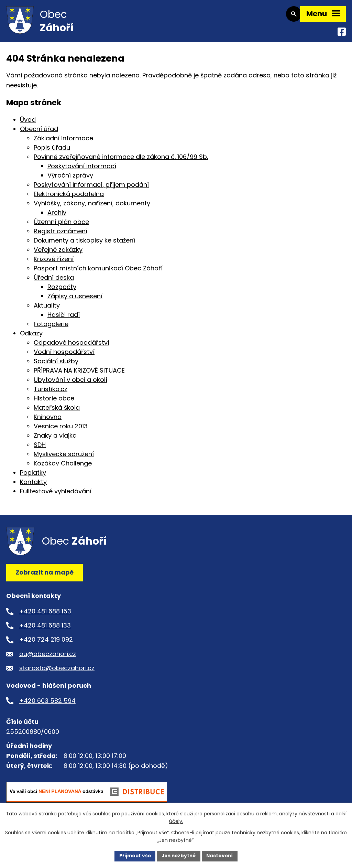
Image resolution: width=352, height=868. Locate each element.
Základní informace (63, 142)
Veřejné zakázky (58, 253)
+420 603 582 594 (47, 704)
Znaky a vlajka (55, 439)
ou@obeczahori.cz (48, 657)
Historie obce (54, 402)
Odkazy (31, 337)
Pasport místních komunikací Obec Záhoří (98, 272)
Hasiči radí (64, 318)
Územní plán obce (61, 225)
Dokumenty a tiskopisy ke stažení (84, 244)
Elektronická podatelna (69, 197)
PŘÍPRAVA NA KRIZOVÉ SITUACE (79, 374)
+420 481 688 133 (45, 629)
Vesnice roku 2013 (61, 430)
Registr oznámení (60, 234)
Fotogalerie (51, 327)
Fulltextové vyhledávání (56, 495)
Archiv (57, 216)
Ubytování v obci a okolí (70, 383)
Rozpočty (62, 290)
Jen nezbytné (179, 856)
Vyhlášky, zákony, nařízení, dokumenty (92, 207)
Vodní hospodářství (64, 355)
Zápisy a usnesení (75, 299)
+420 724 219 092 (46, 643)
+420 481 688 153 (45, 615)
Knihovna (48, 420)
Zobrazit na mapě (45, 576)
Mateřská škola (57, 411)
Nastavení (221, 856)
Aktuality (47, 309)
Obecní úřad (39, 132)
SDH (40, 448)
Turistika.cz (51, 392)
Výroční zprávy (70, 179)
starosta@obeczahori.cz (57, 671)
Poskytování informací (82, 169)
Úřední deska (54, 281)
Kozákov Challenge (63, 467)
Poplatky (33, 476)
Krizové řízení (54, 262)
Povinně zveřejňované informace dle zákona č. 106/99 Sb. (121, 160)
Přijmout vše (133, 856)
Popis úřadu (52, 151)
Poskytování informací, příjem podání (91, 188)
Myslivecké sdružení (64, 457)
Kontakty (33, 485)
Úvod (28, 123)
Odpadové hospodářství (71, 346)
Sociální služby (56, 365)
